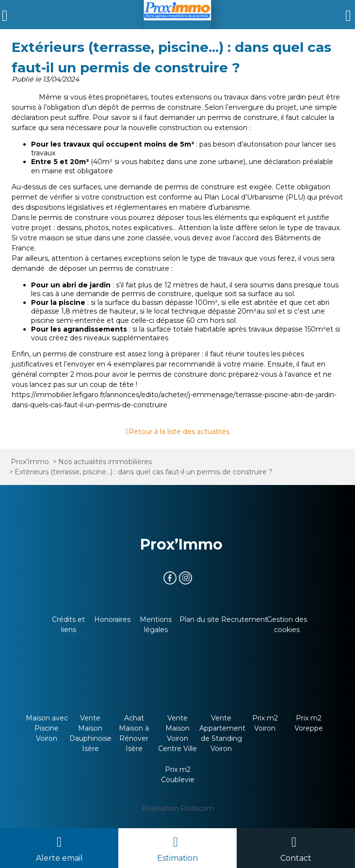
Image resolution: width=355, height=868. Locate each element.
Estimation (177, 858)
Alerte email (59, 858)
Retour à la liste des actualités (179, 432)
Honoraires (112, 619)
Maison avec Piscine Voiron (47, 728)
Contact (296, 858)
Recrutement (244, 619)
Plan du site (199, 619)
